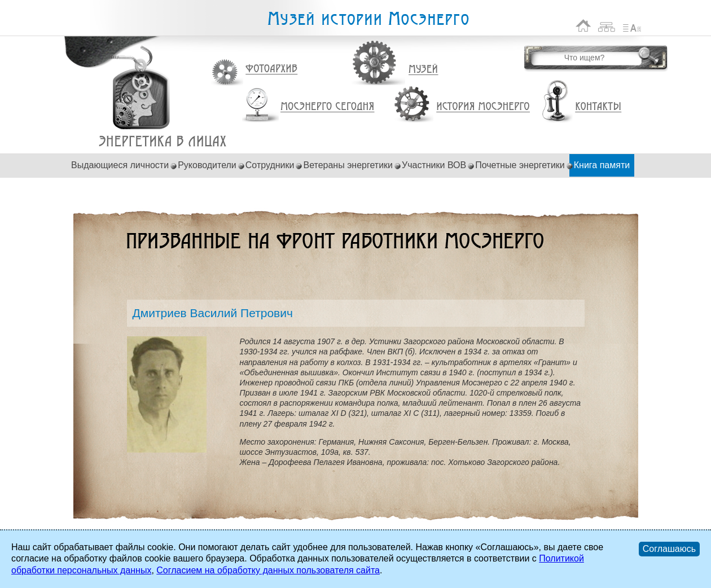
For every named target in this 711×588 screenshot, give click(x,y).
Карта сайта (607, 26)
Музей (424, 69)
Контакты (598, 107)
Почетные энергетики (520, 165)
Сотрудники (270, 165)
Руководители (207, 165)
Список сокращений (632, 26)
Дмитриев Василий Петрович (163, 141)
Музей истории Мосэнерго (368, 19)
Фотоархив (271, 69)
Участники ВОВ (434, 165)
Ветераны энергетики (348, 165)
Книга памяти (602, 165)
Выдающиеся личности (120, 165)
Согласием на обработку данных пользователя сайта (268, 570)
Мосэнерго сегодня (327, 107)
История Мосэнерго (483, 107)
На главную (583, 26)
